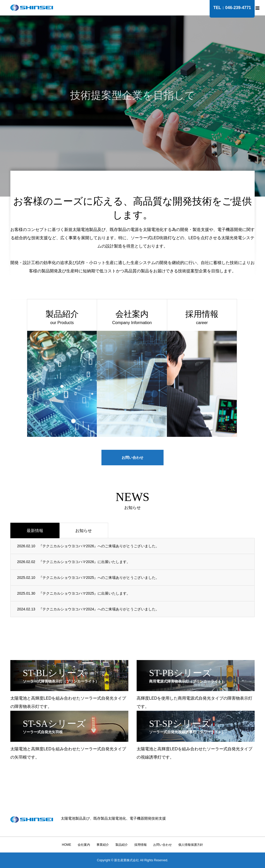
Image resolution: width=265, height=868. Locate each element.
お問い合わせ (132, 458)
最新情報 (35, 531)
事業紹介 (103, 845)
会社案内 (84, 845)
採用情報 (141, 845)
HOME (67, 845)
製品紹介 (122, 845)
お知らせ (84, 531)
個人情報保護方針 (191, 845)
